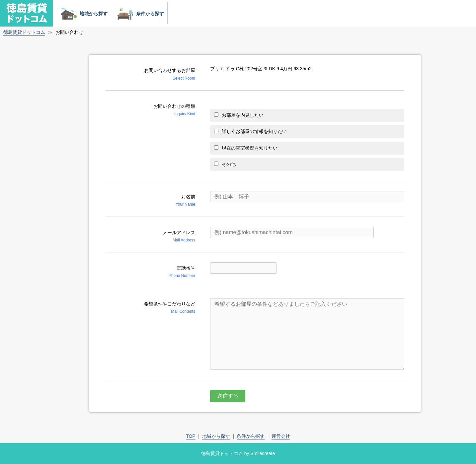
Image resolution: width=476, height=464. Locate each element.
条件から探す (139, 14)
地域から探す (83, 14)
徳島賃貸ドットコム (24, 32)
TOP (191, 436)
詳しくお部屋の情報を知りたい (250, 131)
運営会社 (281, 436)
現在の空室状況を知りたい (246, 148)
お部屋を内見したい (239, 115)
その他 (225, 164)
